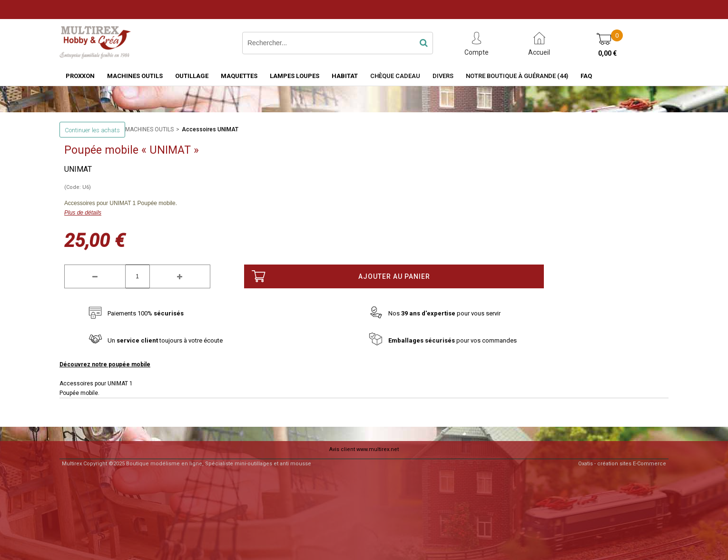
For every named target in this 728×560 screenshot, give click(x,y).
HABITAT (345, 76)
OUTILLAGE (192, 76)
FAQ (586, 76)
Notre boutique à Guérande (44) (517, 76)
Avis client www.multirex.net (364, 449)
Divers (443, 76)
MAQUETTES (239, 76)
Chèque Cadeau (395, 76)
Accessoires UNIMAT (210, 129)
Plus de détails (83, 213)
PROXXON (80, 76)
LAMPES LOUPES (295, 76)
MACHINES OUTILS (135, 76)
